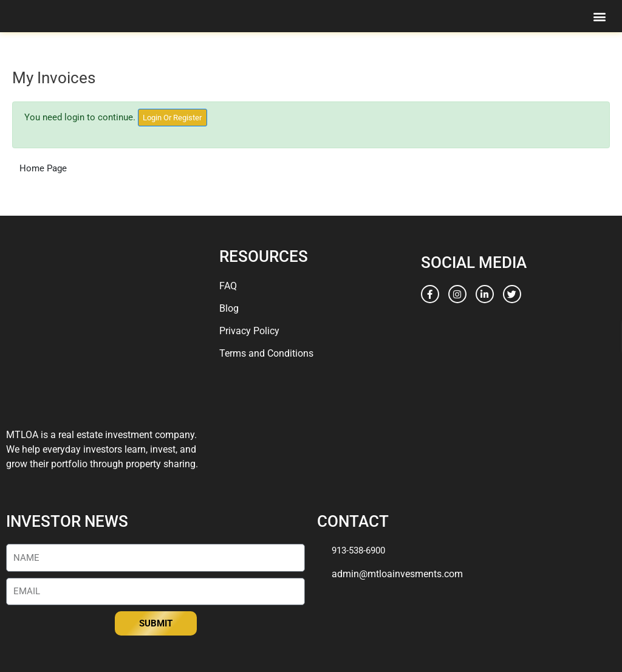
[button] (600, 16)
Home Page (43, 168)
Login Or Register (172, 118)
